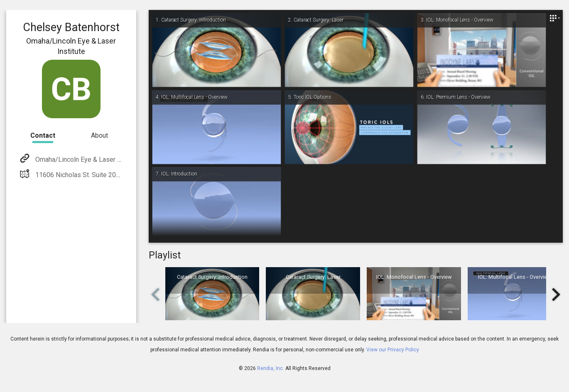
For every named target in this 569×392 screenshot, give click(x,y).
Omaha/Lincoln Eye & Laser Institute (87, 159)
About (99, 135)
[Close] (554, 18)
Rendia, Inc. (271, 368)
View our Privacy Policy (393, 350)
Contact (43, 135)
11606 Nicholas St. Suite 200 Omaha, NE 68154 (103, 175)
